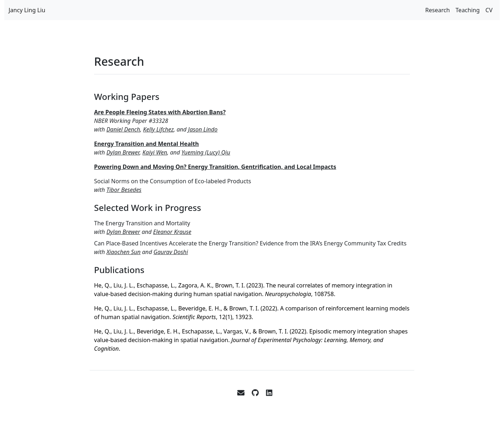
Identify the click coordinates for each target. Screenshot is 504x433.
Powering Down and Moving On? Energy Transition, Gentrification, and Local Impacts (215, 167)
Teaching (468, 10)
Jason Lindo (203, 129)
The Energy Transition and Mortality (142, 223)
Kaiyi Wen (155, 152)
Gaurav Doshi (171, 252)
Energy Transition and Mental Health (146, 144)
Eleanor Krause (172, 232)
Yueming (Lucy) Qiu (206, 152)
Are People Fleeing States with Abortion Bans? (160, 112)
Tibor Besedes (124, 190)
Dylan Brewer (123, 152)
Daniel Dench (123, 129)
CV (489, 10)
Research (438, 10)
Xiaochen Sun (123, 252)
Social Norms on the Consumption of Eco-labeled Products (172, 181)
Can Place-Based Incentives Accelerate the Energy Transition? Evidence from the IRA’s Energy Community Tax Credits (250, 243)
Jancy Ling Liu (27, 10)
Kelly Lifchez (158, 129)
